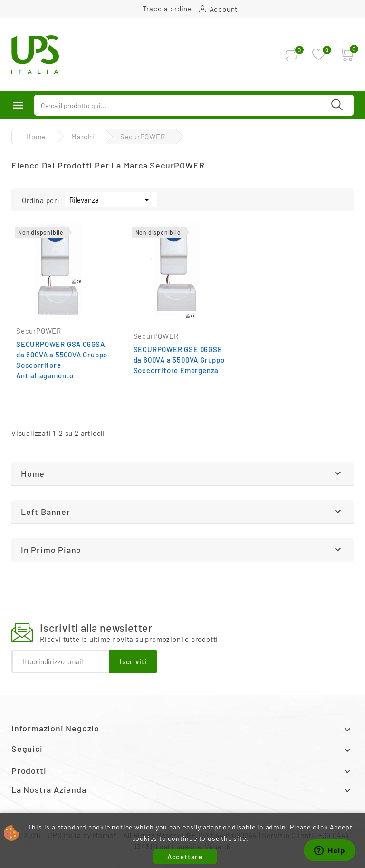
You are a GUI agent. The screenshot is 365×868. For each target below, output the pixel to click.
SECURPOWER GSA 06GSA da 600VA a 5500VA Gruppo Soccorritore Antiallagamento (62, 360)
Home (33, 473)
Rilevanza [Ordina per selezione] (111, 199)
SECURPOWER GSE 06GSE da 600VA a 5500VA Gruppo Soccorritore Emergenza (179, 360)
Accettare (185, 857)
